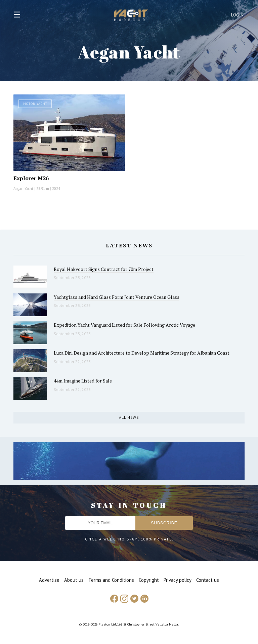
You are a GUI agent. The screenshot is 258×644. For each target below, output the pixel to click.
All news (129, 417)
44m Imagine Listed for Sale (83, 381)
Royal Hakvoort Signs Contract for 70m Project (104, 269)
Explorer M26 (31, 178)
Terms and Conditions (111, 580)
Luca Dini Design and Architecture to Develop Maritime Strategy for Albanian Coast (142, 353)
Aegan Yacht (23, 189)
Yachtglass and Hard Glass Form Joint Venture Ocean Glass (117, 297)
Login (238, 15)
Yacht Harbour (131, 16)
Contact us (208, 580)
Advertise (49, 580)
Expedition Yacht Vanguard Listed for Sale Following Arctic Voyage (124, 325)
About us (74, 580)
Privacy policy (178, 580)
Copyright (149, 580)
